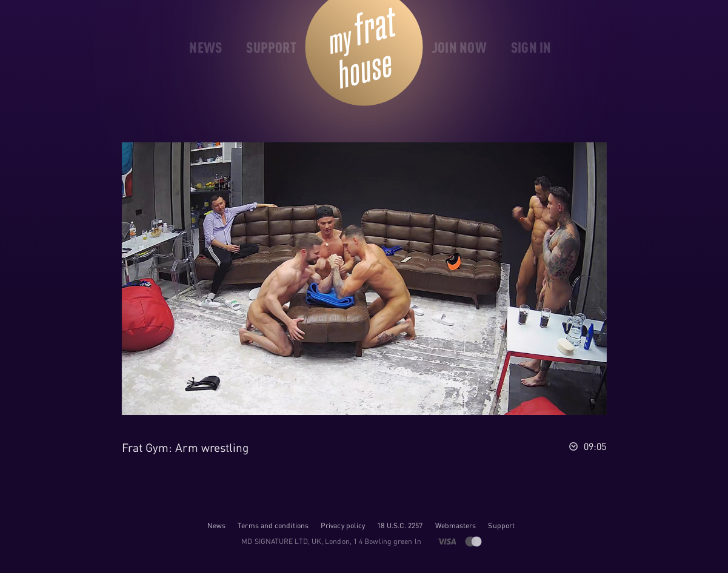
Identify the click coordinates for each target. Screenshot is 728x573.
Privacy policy (343, 525)
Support (501, 525)
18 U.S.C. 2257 (400, 525)
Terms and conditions (273, 525)
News (216, 525)
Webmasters (456, 525)
